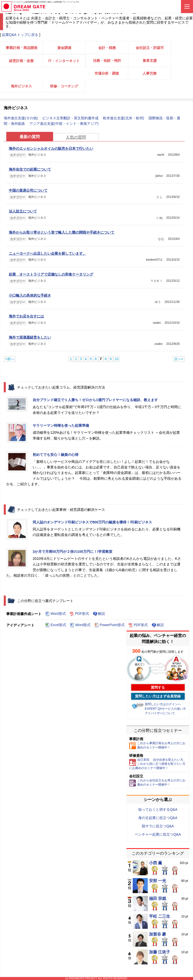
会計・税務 (107, 48)
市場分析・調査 (107, 73)
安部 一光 (158, 881)
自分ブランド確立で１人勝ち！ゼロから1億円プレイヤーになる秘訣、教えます (95, 400)
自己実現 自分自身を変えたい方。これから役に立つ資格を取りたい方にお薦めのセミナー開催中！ (158, 764)
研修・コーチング (64, 86)
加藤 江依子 (160, 952)
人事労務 (150, 73)
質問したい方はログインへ (163, 704)
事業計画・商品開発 (22, 48)
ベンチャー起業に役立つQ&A (158, 834)
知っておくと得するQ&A (158, 809)
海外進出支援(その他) (21, 118)
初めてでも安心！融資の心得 (56, 455)
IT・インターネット (64, 61)
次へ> (179, 359)
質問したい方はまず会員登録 (158, 696)
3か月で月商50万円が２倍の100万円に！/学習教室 (73, 552)
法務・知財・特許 (107, 61)
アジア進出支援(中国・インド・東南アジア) (64, 124)
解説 (99, 614)
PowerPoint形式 (109, 625)
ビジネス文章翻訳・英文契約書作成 (71, 118)
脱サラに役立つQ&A (158, 826)
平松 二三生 (160, 916)
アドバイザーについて (160, 713)
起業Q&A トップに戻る (20, 35)
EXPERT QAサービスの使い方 (165, 709)
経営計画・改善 (21, 61)
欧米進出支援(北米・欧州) (124, 118)
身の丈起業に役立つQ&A (158, 818)
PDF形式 (79, 614)
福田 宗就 (158, 899)
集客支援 (150, 61)
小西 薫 (156, 863)
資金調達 (64, 48)
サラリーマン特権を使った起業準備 (61, 425)
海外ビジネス (21, 86)
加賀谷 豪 (158, 934)
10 (117, 359)
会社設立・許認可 (150, 48)
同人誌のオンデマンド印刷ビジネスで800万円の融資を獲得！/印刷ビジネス (92, 522)
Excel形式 (56, 625)
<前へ (10, 359)
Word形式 (56, 614)
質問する (158, 687)
